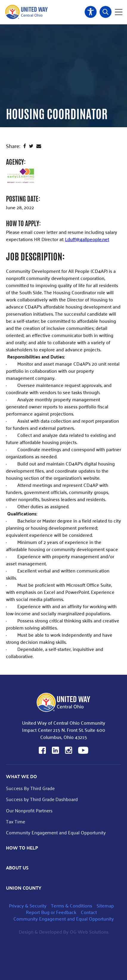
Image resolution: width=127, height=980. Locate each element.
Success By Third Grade (30, 788)
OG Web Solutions (89, 932)
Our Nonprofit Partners (29, 810)
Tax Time (16, 821)
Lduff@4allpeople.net (87, 239)
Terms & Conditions (72, 906)
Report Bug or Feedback (51, 912)
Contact (89, 912)
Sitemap (105, 906)
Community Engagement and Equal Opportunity (56, 832)
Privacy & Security (28, 906)
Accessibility (91, 12)
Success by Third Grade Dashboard (42, 799)
